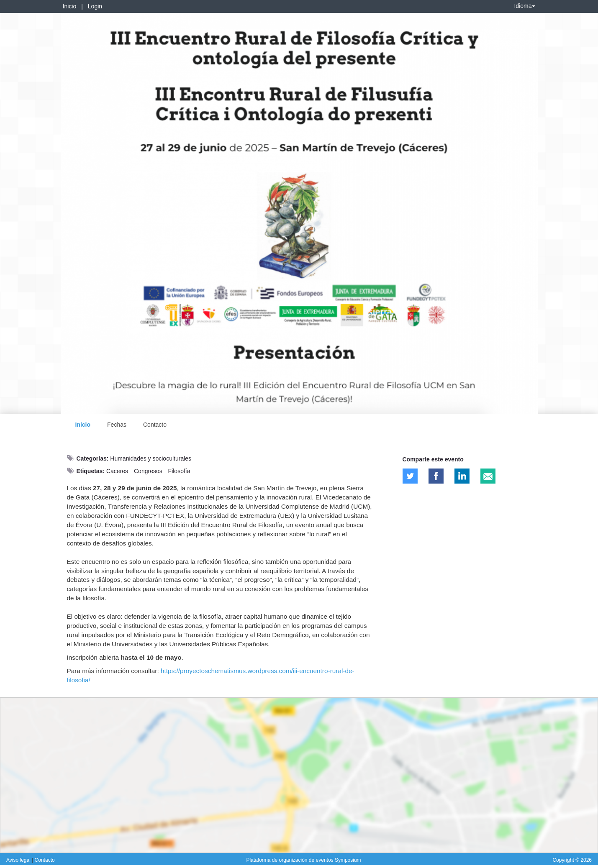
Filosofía (179, 471)
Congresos (148, 471)
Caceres (117, 471)
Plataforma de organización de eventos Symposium (303, 860)
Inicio (70, 6)
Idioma (524, 6)
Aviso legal (19, 860)
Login (95, 6)
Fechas (117, 425)
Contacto (155, 425)
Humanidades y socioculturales (151, 458)
